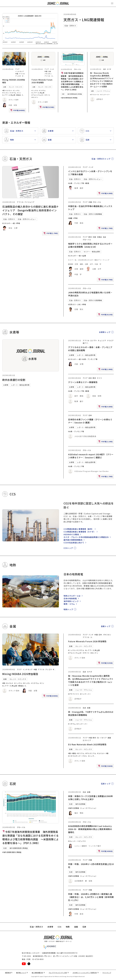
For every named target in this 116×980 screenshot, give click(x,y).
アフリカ (22, 74)
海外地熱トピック (71, 601)
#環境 (87, 183)
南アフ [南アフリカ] (85, 343)
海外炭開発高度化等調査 (75, 94)
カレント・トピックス (15, 87)
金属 (5, 87)
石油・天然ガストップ (101, 159)
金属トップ (106, 626)
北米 (105, 69)
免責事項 (9, 973)
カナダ (109, 69)
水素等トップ (105, 332)
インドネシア (20, 71)
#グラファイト (95, 95)
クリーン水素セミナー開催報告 (83, 382)
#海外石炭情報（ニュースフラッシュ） (83, 808)
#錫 (107, 753)
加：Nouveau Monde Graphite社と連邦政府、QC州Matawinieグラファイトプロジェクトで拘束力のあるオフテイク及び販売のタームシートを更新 (102, 80)
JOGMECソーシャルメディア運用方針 (86, 973)
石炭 (63, 94)
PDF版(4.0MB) (106, 194)
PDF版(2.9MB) (106, 370)
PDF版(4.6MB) (106, 407)
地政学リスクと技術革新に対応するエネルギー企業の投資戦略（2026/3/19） (90, 245)
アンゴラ (18, 76)
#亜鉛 (74, 753)
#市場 (18, 223)
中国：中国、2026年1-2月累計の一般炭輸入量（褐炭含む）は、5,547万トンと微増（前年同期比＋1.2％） (91, 897)
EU (98, 738)
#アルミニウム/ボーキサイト (41, 95)
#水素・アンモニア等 (76, 183)
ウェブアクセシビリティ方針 (59, 973)
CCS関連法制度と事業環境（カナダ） (80, 532)
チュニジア (102, 340)
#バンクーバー (105, 95)
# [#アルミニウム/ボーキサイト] (22, 95)
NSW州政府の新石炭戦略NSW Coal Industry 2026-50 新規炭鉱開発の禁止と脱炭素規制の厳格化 (90, 829)
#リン (19, 93)
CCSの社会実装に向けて (74, 543)
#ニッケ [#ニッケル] (91, 756)
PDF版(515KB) (47, 108)
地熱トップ (68, 609)
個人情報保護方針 (38, 973)
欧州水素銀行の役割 (14, 380)
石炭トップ (106, 784)
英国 (109, 738)
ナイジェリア (29, 202)
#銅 (3, 90)
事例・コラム (69, 604)
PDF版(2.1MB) (106, 442)
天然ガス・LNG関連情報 (84, 20)
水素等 (6, 385)
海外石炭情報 (80, 804)
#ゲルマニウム (91, 753)
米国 (89, 708)
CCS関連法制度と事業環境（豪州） (79, 529)
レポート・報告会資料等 (20, 385)
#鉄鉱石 (18, 95)
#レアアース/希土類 (9, 95)
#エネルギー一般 (9, 223)
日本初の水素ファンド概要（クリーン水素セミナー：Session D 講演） (90, 421)
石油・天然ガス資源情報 (93, 214)
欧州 (90, 237)
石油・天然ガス (70, 26)
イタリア (103, 738)
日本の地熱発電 (70, 598)
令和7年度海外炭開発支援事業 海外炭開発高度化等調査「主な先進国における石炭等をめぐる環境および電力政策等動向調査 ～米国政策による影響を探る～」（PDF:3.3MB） (72, 81)
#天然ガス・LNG (74, 304)
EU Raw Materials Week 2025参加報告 (87, 744)
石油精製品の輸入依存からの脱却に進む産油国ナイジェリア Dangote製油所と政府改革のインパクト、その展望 (30, 210)
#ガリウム (81, 753)
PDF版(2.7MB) (51, 234)
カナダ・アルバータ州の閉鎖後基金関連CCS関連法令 (86, 537)
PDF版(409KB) (106, 852)
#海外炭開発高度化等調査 (69, 98)
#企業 (84, 256)
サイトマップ (107, 973)
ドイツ (99, 378)
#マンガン (6, 93)
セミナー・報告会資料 (92, 252)
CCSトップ (68, 548)
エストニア (87, 740)
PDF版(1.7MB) (106, 229)
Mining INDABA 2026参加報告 (20, 674)
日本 (50, 71)
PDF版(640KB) (18, 111)
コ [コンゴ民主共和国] (52, 76)
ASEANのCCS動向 (71, 534)
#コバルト (9, 90)
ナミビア (110, 340)
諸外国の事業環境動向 (73, 540)
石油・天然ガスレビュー (27, 219)
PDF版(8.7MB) (106, 280)
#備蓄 (70, 218)
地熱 (68, 927)
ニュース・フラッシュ (103, 91)
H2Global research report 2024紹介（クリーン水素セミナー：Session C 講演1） (91, 456)
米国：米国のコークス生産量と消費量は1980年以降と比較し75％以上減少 (91, 798)
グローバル (77, 69)
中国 (17, 74)
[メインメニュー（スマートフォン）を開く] (112, 3)
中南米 (99, 237)
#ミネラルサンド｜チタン (78, 756)
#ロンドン (35, 97)
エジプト (94, 340)
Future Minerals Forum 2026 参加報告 (42, 81)
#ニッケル (16, 90)
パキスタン (48, 74)
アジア (17, 69)
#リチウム (13, 93)
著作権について (22, 973)
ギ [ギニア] (23, 76)
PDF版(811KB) (106, 315)
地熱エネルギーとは (72, 596)
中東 (94, 237)
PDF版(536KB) (106, 767)
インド (52, 69)
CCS (59, 927)
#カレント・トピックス (77, 841)
